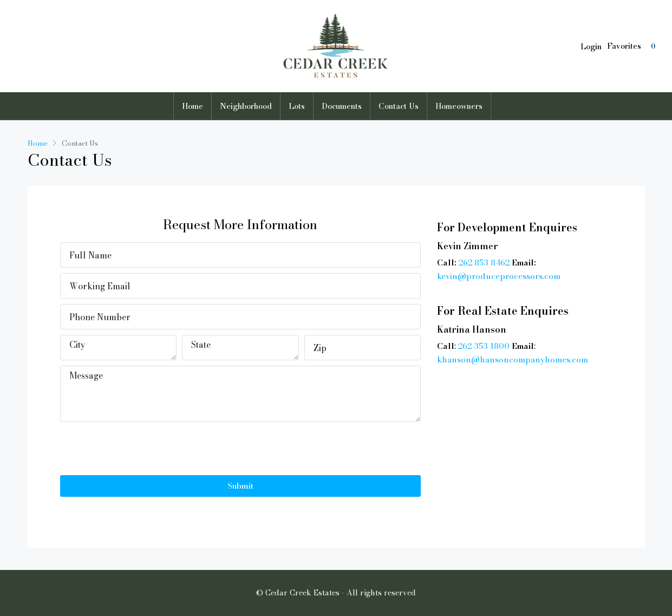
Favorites (633, 46)
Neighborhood (246, 106)
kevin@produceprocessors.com (499, 276)
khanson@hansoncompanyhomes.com (513, 359)
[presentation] (142, 449)
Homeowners (459, 106)
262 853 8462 (484, 262)
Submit (240, 486)
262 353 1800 (484, 346)
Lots (297, 106)
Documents (342, 106)
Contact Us (399, 106)
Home (193, 106)
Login (591, 47)
